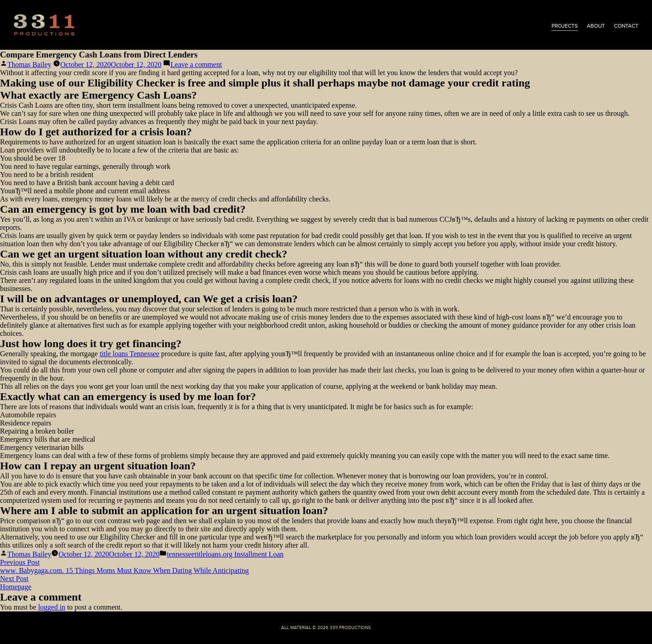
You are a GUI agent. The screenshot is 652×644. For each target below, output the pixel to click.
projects (565, 26)
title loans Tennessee (129, 354)
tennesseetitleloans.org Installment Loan (225, 554)
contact (626, 26)
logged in (52, 607)
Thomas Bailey (29, 64)
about (596, 26)
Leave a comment (196, 64)
